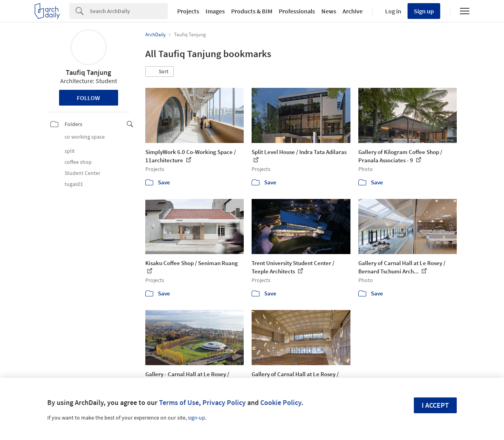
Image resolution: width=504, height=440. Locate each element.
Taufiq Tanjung (88, 72)
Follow (88, 98)
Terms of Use (179, 402)
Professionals (297, 11)
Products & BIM (252, 11)
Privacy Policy (224, 402)
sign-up (196, 418)
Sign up (424, 11)
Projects (188, 11)
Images (215, 11)
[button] (159, 72)
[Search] (129, 11)
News (329, 11)
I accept (435, 405)
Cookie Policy (281, 402)
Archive (353, 11)
